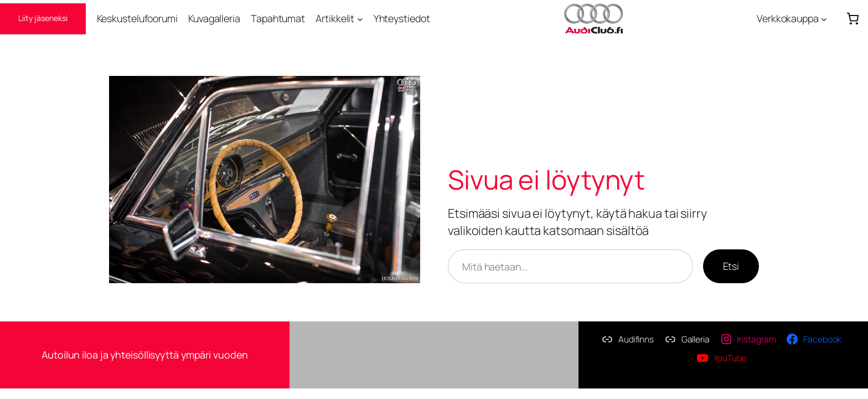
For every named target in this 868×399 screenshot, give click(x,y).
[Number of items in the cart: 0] (853, 19)
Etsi (731, 266)
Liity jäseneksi (43, 18)
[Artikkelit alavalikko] (360, 19)
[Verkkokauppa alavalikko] (824, 19)
